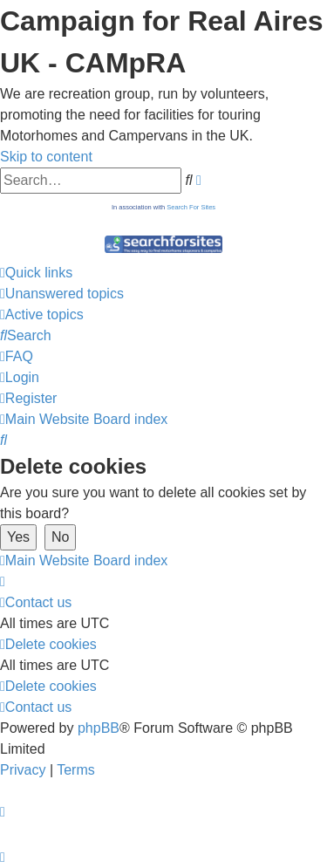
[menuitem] (62, 294)
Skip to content (46, 157)
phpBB (99, 728)
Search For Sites (191, 207)
